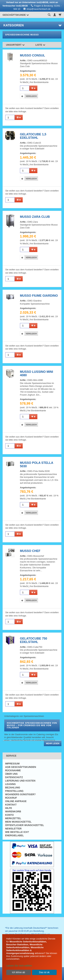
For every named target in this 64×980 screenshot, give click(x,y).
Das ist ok (44, 972)
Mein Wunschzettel (18, 822)
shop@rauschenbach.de (38, 9)
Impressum (12, 764)
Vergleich (31, 96)
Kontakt (11, 805)
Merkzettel (13, 818)
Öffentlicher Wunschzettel (25, 825)
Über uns (11, 774)
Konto (9, 815)
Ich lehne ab (18, 972)
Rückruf (11, 798)
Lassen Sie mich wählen (19, 966)
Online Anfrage (16, 801)
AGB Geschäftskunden (21, 767)
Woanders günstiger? (20, 794)
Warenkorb (13, 811)
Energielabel (15, 835)
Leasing (10, 784)
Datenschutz (14, 777)
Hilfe (9, 808)
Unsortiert (15, 45)
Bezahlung (13, 788)
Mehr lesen (53, 744)
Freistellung (14, 791)
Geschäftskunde (16, 15)
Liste (40, 45)
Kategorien (32, 25)
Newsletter (13, 829)
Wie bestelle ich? (17, 832)
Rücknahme (13, 770)
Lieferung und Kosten (20, 781)
